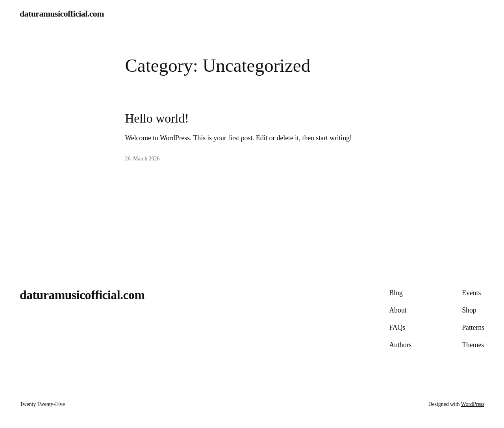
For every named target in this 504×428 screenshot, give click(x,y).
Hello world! (157, 118)
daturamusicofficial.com (62, 14)
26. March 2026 (143, 159)
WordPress (473, 404)
